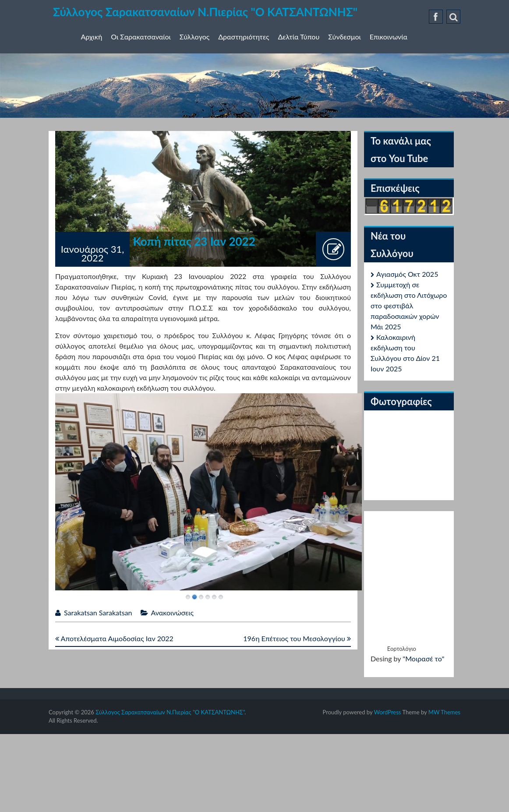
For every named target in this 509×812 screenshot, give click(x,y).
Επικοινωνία (389, 37)
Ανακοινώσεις (172, 613)
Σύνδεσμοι (344, 37)
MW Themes (444, 712)
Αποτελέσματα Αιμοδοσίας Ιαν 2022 (114, 638)
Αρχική (92, 37)
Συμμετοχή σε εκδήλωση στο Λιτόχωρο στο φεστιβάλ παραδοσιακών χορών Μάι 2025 (409, 305)
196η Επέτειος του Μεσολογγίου (297, 638)
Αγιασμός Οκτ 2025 (407, 274)
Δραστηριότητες (244, 37)
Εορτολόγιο (402, 649)
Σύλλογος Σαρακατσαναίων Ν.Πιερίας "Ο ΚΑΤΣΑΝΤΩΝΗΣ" (205, 12)
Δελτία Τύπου (299, 37)
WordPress (387, 712)
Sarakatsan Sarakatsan (98, 613)
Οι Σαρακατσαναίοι (141, 37)
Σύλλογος (194, 37)
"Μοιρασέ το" (423, 658)
